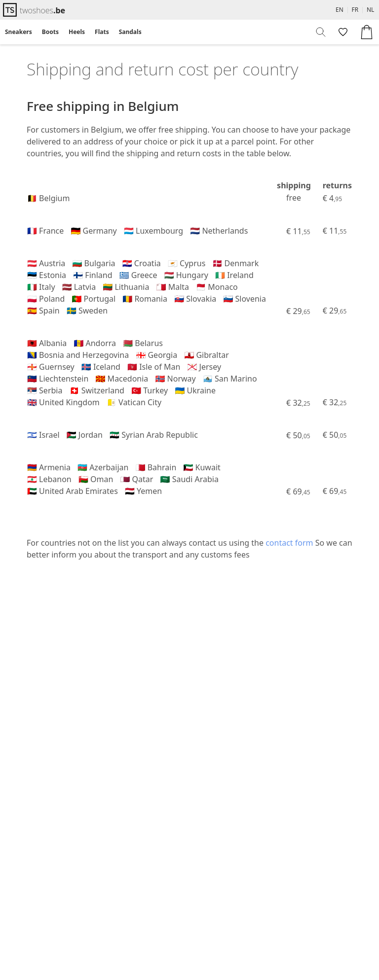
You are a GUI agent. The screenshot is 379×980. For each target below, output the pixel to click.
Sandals (130, 32)
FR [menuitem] (355, 10)
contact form (289, 543)
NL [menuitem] (370, 10)
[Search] (321, 32)
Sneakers (19, 32)
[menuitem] (19, 32)
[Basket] (367, 32)
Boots (50, 32)
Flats (102, 32)
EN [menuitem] (340, 10)
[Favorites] (342, 32)
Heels (77, 32)
